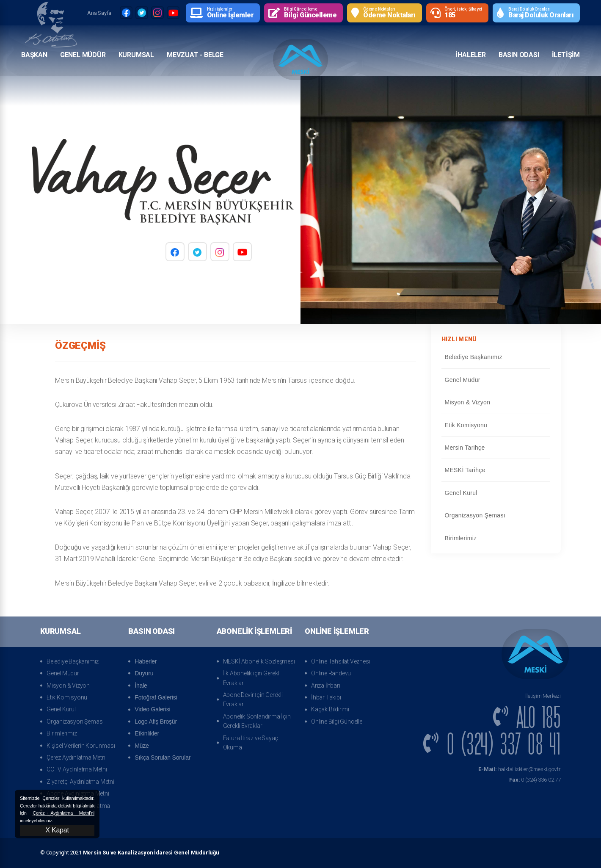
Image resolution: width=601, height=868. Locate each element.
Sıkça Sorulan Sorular (163, 757)
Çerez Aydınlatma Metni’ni (63, 813)
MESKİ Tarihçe (496, 470)
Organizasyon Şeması (496, 515)
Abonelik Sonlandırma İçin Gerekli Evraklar (257, 721)
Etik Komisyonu (496, 425)
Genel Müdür (83, 54)
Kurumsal (136, 54)
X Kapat (57, 830)
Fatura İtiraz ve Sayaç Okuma (251, 743)
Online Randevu (331, 673)
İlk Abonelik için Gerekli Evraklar (252, 678)
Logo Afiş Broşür (156, 721)
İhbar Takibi (326, 697)
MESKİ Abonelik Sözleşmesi (259, 661)
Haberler (146, 661)
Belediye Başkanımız (496, 357)
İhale (141, 686)
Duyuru (144, 673)
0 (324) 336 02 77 (535, 780)
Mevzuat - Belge (195, 54)
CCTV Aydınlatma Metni (77, 769)
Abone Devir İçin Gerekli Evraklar (253, 699)
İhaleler (470, 54)
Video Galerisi (152, 709)
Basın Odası (519, 54)
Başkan (34, 54)
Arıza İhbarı (326, 686)
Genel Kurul (496, 493)
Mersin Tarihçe (496, 448)
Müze (142, 746)
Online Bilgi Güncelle (337, 721)
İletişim (566, 54)
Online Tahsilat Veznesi (340, 661)
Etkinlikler (147, 733)
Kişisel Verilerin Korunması (81, 746)
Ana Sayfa (99, 13)
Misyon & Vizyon (496, 402)
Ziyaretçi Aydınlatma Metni (80, 782)
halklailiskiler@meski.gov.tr (520, 769)
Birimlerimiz (496, 538)
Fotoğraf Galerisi (156, 697)
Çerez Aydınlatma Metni (77, 757)
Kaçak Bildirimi (330, 709)
